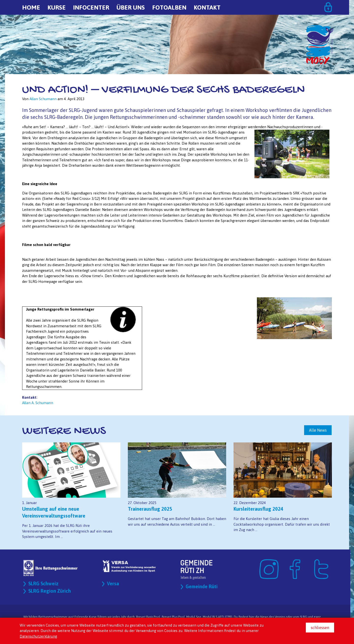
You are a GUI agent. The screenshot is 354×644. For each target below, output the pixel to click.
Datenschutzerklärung (38, 636)
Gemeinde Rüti (202, 587)
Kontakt (207, 7)
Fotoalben (169, 7)
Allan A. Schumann (38, 403)
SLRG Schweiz (44, 584)
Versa (113, 584)
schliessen (320, 628)
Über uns (131, 7)
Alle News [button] (318, 430)
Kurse (57, 7)
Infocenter (91, 7)
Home (31, 7)
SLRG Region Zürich (50, 591)
